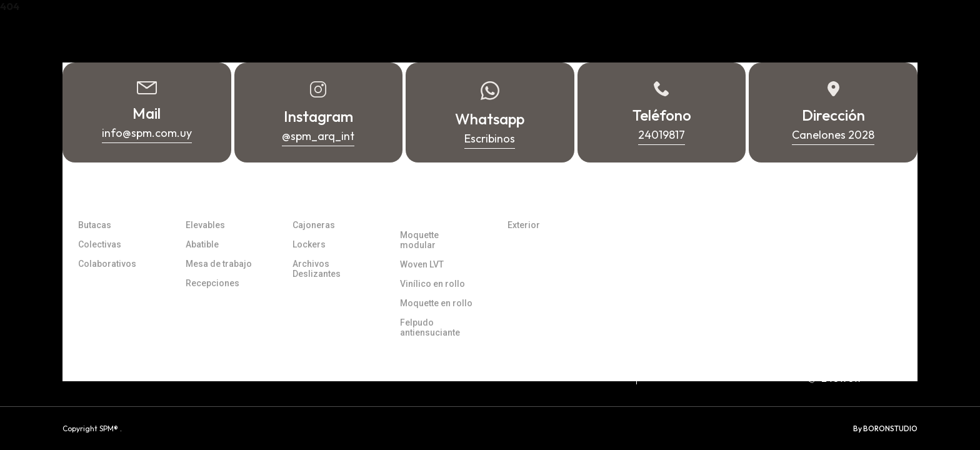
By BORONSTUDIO (885, 428)
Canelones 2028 (703, 350)
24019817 (834, 378)
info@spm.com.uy (852, 341)
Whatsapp (837, 359)
